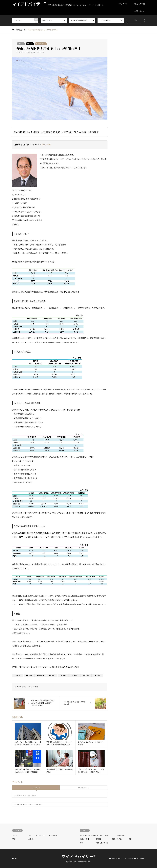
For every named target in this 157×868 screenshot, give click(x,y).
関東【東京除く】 (102, 843)
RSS (16, 858)
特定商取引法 (71, 862)
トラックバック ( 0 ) (83, 788)
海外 (130, 839)
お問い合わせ (140, 11)
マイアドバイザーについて (38, 835)
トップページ (123, 4)
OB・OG (30, 44)
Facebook (13, 858)
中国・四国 (104, 835)
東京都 (98, 839)
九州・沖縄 (121, 835)
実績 (14, 839)
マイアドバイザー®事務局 (89, 835)
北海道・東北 (84, 839)
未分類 (31, 839)
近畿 (81, 843)
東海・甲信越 (117, 839)
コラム (21, 44)
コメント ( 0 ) (36, 788)
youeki (24, 687)
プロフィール (47, 145)
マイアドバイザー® (78, 856)
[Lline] (52, 675)
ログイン (32, 804)
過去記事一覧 (140, 4)
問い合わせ (53, 835)
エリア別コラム (41, 44)
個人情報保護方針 (84, 862)
